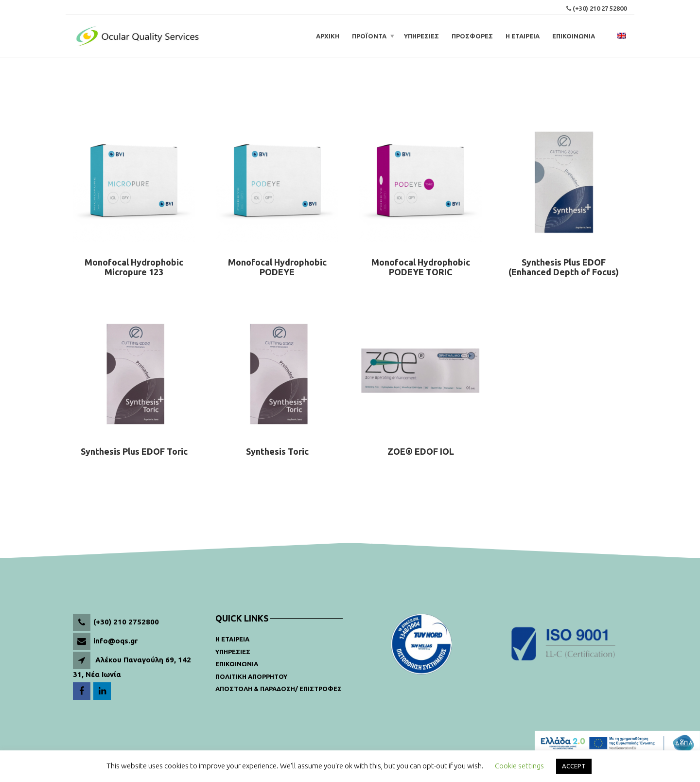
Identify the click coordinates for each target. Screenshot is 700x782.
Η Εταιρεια (232, 639)
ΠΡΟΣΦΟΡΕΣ (472, 36)
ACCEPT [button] (574, 766)
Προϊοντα (369, 36)
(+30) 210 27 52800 (600, 8)
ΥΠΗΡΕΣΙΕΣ (421, 36)
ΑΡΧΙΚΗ (328, 36)
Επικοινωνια (237, 664)
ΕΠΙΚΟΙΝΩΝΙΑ (574, 36)
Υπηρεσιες (233, 652)
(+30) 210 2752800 (126, 622)
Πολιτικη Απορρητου (251, 676)
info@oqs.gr (115, 641)
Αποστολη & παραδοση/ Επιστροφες (279, 689)
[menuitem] (622, 36)
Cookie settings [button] (519, 766)
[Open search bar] (608, 36)
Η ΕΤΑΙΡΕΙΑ (523, 36)
